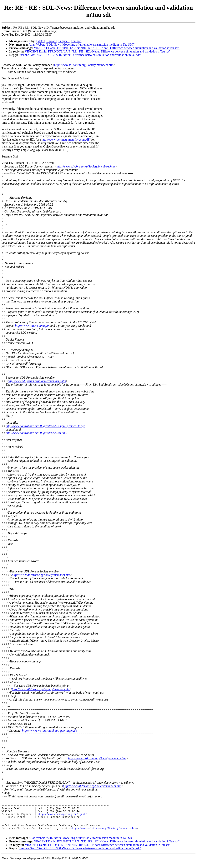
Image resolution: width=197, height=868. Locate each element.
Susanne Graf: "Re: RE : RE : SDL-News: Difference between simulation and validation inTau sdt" (80, 55)
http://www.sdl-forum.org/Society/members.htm (84, 65)
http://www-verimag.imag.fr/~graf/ (62, 817)
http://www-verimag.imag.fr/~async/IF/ (66, 140)
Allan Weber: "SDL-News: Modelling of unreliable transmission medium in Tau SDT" (82, 45)
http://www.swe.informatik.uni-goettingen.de (50, 731)
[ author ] (77, 41)
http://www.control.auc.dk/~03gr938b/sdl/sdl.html (37, 433)
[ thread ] (51, 41)
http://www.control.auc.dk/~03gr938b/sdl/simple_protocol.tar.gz (45, 426)
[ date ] (41, 41)
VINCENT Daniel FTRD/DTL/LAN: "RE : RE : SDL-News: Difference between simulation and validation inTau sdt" (107, 48)
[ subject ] (64, 41)
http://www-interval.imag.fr (32, 326)
